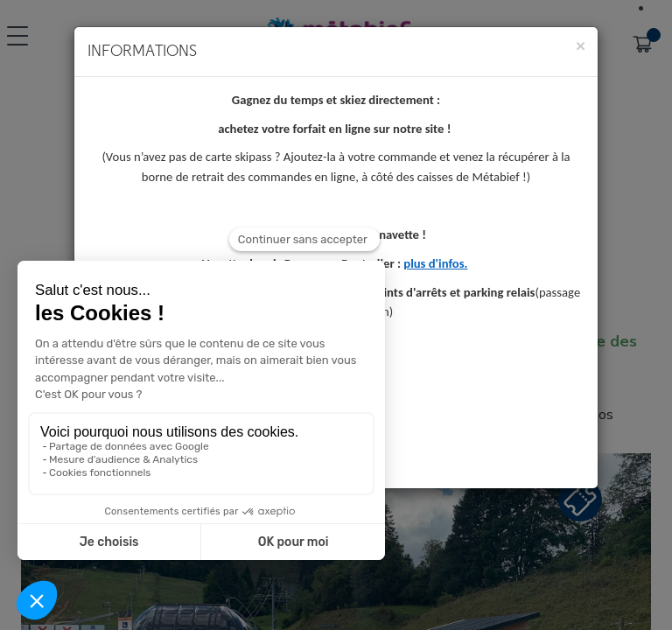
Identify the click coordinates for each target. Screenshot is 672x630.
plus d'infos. (435, 263)
